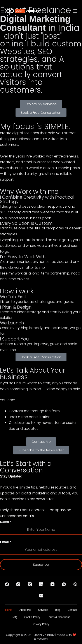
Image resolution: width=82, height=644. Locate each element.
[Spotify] (64, 584)
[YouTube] (52, 584)
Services (43, 610)
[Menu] (75, 11)
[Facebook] (7, 584)
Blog (58, 610)
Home (9, 610)
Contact (72, 610)
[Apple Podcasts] (75, 584)
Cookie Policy (32, 617)
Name (6, 522)
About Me (25, 610)
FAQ (14, 617)
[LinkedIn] (41, 584)
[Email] (41, 596)
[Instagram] (18, 584)
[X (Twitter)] (30, 584)
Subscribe (41, 564)
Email (5, 542)
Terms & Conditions (59, 617)
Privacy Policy (41, 624)
